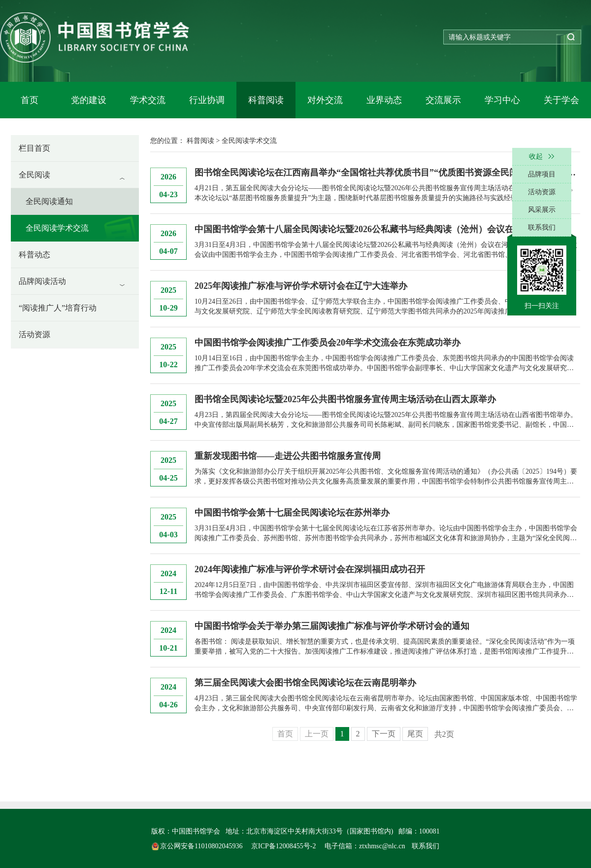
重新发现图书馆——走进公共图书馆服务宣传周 (288, 456)
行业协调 (207, 100)
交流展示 (443, 100)
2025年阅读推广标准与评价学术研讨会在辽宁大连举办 (301, 286)
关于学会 (561, 100)
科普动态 (34, 255)
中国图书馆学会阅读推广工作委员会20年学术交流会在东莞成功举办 (328, 343)
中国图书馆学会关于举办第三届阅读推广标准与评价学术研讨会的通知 (332, 626)
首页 (30, 100)
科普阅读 (266, 100)
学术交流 (148, 100)
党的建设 (89, 100)
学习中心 (502, 100)
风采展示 (542, 210)
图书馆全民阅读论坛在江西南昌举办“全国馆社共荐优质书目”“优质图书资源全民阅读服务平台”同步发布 (387, 173)
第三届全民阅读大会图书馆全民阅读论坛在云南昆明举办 (305, 683)
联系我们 (426, 846)
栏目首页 (34, 148)
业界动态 (384, 100)
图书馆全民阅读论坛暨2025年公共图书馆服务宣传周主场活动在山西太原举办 (345, 399)
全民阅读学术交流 (57, 228)
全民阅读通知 (49, 201)
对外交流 (325, 100)
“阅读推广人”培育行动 (58, 308)
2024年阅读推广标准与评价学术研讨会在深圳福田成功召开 (310, 569)
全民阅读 (34, 175)
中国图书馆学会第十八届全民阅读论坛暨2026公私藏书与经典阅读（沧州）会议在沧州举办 (372, 229)
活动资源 (34, 334)
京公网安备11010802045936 (198, 846)
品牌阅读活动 (42, 281)
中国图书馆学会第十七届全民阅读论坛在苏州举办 (292, 513)
